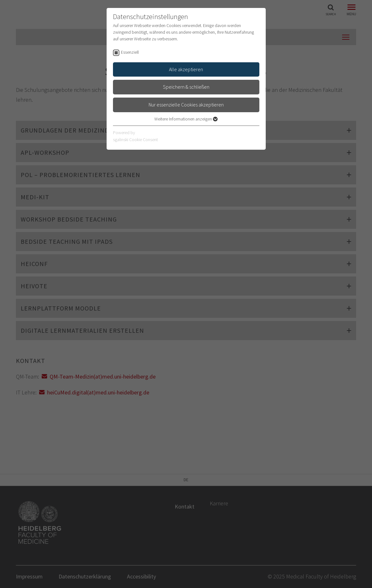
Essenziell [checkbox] (130, 52)
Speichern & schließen (186, 87)
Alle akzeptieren (186, 69)
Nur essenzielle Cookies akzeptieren (186, 105)
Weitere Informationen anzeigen (186, 119)
